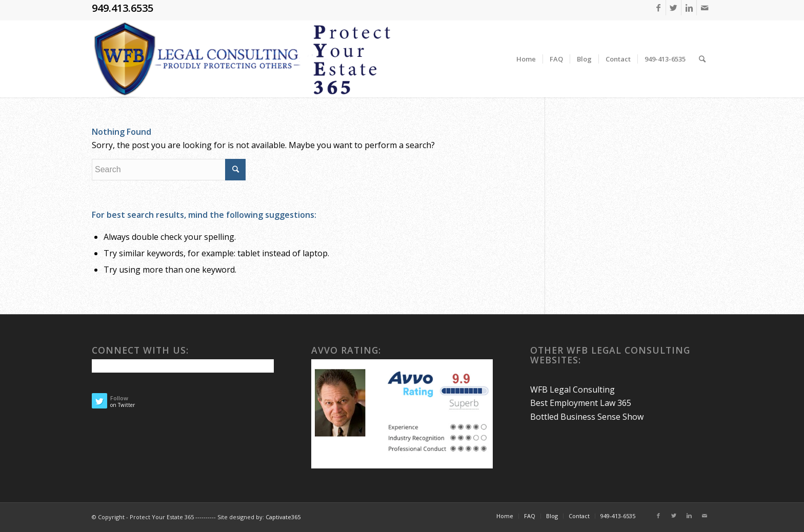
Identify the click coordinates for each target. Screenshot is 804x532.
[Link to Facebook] (658, 8)
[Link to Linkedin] (689, 8)
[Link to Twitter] (674, 8)
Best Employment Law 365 (581, 403)
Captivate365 (283, 517)
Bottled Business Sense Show (587, 417)
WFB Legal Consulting (572, 390)
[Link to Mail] (705, 8)
